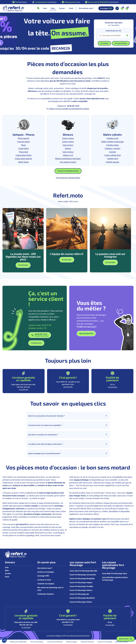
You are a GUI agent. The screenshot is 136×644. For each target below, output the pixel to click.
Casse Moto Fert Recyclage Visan (115, 574)
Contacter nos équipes (46, 584)
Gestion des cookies (121, 642)
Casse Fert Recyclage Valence (81, 590)
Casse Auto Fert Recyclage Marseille (83, 571)
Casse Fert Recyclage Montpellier (82, 579)
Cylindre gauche (112, 162)
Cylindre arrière (113, 145)
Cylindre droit (113, 159)
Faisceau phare (24, 142)
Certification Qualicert (46, 594)
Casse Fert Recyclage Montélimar (82, 598)
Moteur (68, 149)
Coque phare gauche (23, 159)
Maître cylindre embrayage (113, 142)
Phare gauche (24, 138)
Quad (7, 577)
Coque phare (24, 149)
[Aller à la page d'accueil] (13, 8)
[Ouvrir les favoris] (122, 8)
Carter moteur (68, 142)
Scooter (8, 574)
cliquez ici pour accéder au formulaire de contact (69, 109)
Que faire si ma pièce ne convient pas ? (68, 434)
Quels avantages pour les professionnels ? (68, 453)
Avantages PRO (43, 576)
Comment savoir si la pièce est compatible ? (68, 425)
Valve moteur (68, 152)
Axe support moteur (68, 162)
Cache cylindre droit (113, 155)
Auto (7, 567)
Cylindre (113, 152)
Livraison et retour (44, 580)
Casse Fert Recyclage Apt (79, 594)
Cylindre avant (112, 138)
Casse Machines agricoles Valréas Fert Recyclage (115, 579)
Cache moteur (68, 138)
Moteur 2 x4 (68, 155)
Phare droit (23, 152)
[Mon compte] (117, 8)
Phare (23, 145)
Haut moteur (68, 145)
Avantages (106, 8)
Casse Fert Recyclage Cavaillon (81, 586)
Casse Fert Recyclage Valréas (81, 602)
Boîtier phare (23, 162)
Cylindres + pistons (112, 149)
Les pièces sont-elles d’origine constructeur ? (68, 444)
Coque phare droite (24, 155)
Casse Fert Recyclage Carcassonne (83, 575)
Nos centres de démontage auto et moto (50, 589)
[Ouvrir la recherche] (38, 8)
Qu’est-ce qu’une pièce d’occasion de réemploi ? (68, 416)
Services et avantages (46, 572)
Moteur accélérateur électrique (68, 159)
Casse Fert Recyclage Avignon (81, 583)
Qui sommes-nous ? (86, 8)
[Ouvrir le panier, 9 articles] (127, 8)
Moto (7, 571)
